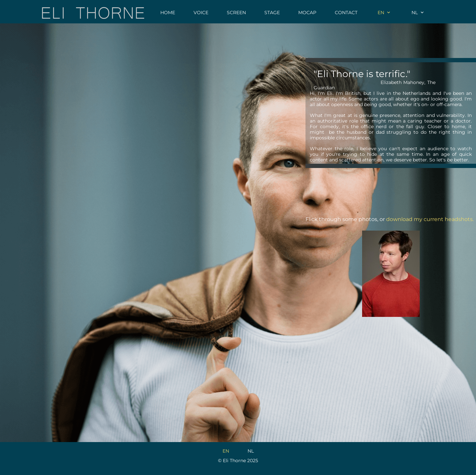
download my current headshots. (430, 219)
